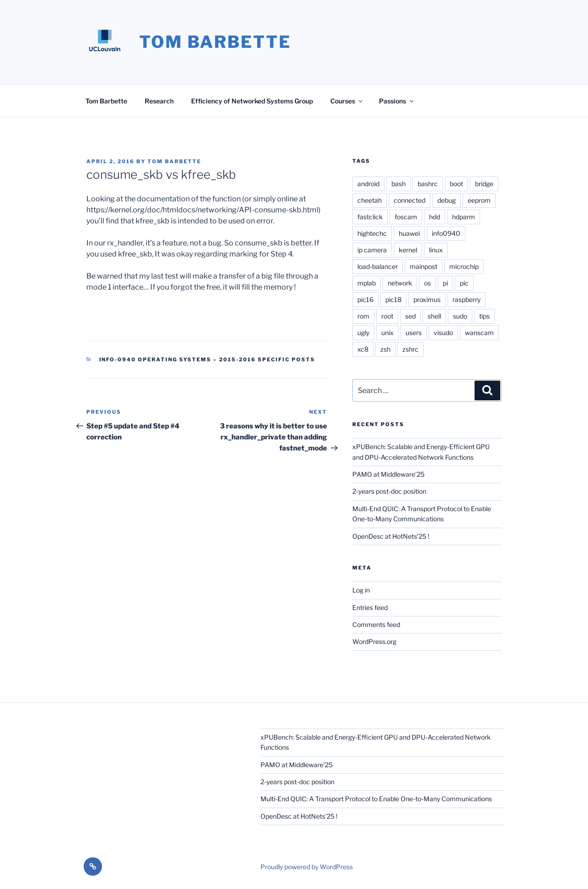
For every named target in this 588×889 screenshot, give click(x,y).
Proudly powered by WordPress (307, 867)
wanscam (479, 333)
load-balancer (378, 266)
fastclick (370, 217)
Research (159, 101)
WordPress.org (374, 641)
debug (447, 200)
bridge (484, 184)
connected (410, 200)
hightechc (372, 233)
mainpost (424, 266)
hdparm (464, 217)
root (387, 316)
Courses (347, 101)
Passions (397, 101)
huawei (409, 233)
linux (436, 250)
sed (410, 316)
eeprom (479, 200)
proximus (427, 299)
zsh (385, 349)
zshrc (410, 349)
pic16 (365, 299)
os (427, 283)
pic (464, 283)
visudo (443, 333)
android (368, 184)
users (414, 333)
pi (445, 283)
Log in (361, 590)
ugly (363, 333)
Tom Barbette (215, 42)
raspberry (466, 299)
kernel (408, 250)
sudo (460, 316)
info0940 (446, 233)
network (400, 283)
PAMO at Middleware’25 (388, 474)
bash (399, 184)
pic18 (393, 299)
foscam (406, 217)
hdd (435, 217)
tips (484, 316)
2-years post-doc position (389, 491)
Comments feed (376, 624)
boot (456, 184)
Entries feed (370, 607)
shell (434, 316)
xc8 (363, 349)
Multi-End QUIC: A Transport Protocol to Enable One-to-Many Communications (376, 799)
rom (363, 316)
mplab (367, 283)
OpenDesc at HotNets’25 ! (391, 536)
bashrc (428, 184)
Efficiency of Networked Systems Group (252, 101)
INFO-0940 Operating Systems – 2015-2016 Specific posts (207, 359)
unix (387, 333)
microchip (464, 266)
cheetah (370, 200)
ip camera (372, 250)
